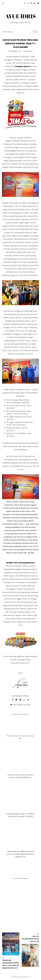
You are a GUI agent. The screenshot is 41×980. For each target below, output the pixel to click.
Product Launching (24, 705)
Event (14, 705)
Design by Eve (26, 977)
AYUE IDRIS (21, 16)
